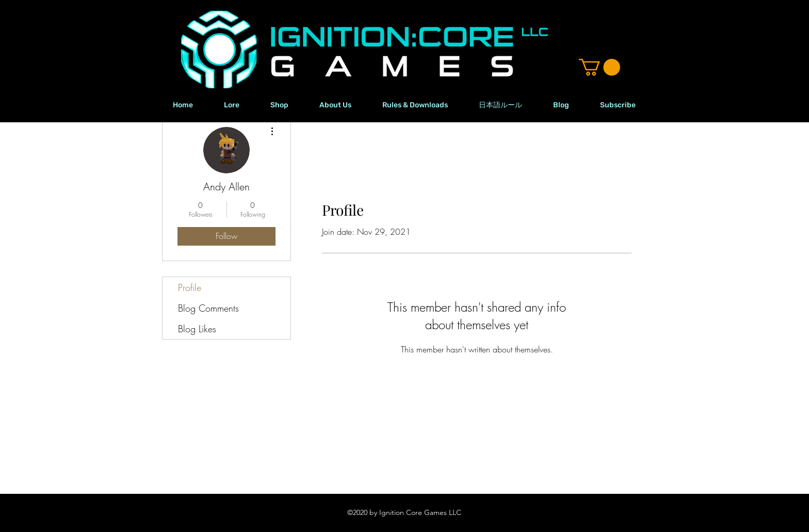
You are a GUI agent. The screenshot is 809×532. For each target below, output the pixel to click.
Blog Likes (197, 329)
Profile (190, 287)
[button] (600, 67)
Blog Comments (208, 308)
